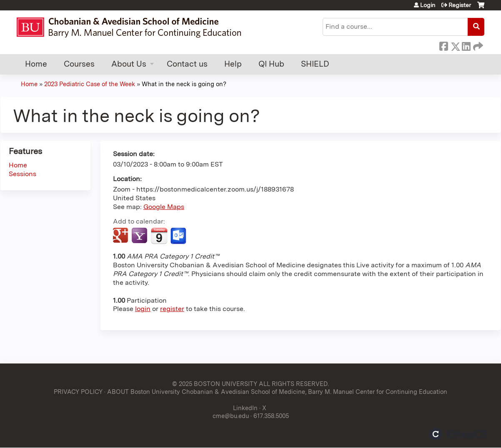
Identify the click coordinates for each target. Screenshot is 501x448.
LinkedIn (466, 45)
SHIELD (315, 64)
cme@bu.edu (231, 416)
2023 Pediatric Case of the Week (90, 84)
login (143, 309)
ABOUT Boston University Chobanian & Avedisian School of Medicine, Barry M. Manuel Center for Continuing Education (277, 392)
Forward (477, 45)
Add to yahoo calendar (140, 236)
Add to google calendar (121, 236)
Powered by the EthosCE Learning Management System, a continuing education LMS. (459, 434)
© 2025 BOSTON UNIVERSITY (215, 384)
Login (428, 5)
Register (460, 5)
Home (36, 64)
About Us (129, 64)
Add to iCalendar (159, 236)
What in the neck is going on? (184, 84)
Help (233, 64)
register (172, 309)
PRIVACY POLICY (78, 392)
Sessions (23, 174)
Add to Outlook (179, 236)
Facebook (443, 45)
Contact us (187, 64)
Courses (79, 64)
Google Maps (164, 207)
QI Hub (271, 64)
